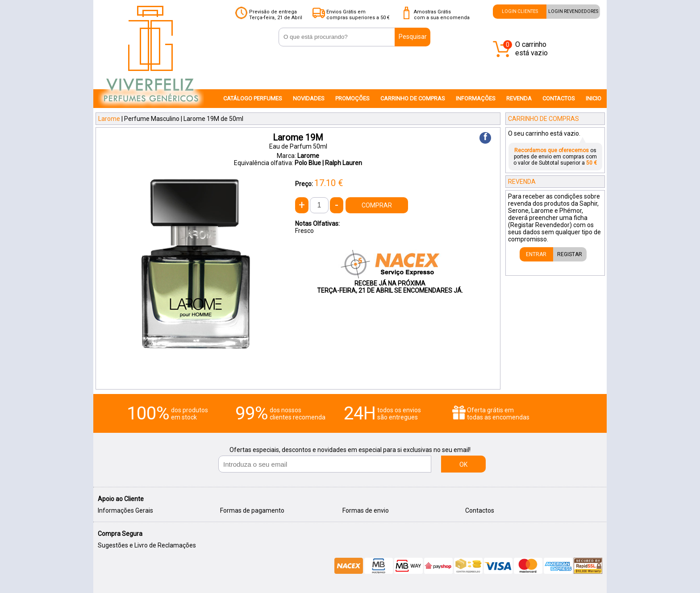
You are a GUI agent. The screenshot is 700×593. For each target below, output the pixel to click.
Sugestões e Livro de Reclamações (147, 545)
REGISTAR (570, 254)
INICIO (594, 98)
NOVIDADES (309, 98)
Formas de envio (366, 510)
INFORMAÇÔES (476, 98)
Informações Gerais (125, 510)
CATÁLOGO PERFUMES (253, 98)
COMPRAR (377, 205)
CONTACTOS (559, 98)
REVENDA (519, 98)
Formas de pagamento (252, 510)
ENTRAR (536, 254)
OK (463, 464)
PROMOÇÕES (352, 98)
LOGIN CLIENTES (520, 11)
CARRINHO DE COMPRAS (413, 98)
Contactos (480, 510)
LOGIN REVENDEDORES (573, 11)
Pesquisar (413, 37)
